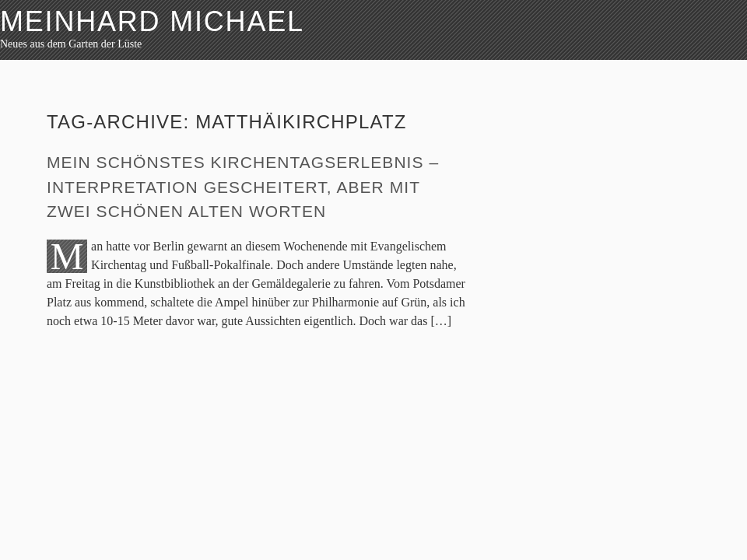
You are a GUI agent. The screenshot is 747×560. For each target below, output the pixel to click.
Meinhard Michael (152, 21)
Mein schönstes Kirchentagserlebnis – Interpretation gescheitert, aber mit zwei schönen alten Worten (243, 187)
